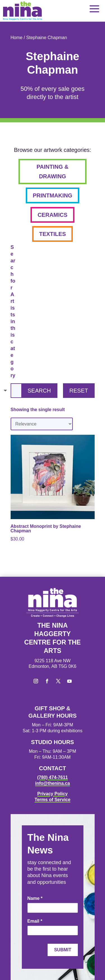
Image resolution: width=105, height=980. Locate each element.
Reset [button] (79, 391)
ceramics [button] (53, 215)
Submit (63, 950)
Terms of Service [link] (53, 800)
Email (35, 921)
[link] (22, 11)
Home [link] (17, 38)
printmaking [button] (53, 195)
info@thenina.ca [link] (52, 783)
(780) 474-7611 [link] (53, 777)
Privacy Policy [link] (53, 794)
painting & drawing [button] (52, 172)
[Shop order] (42, 424)
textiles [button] (53, 234)
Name (35, 898)
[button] (94, 9)
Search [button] (39, 391)
